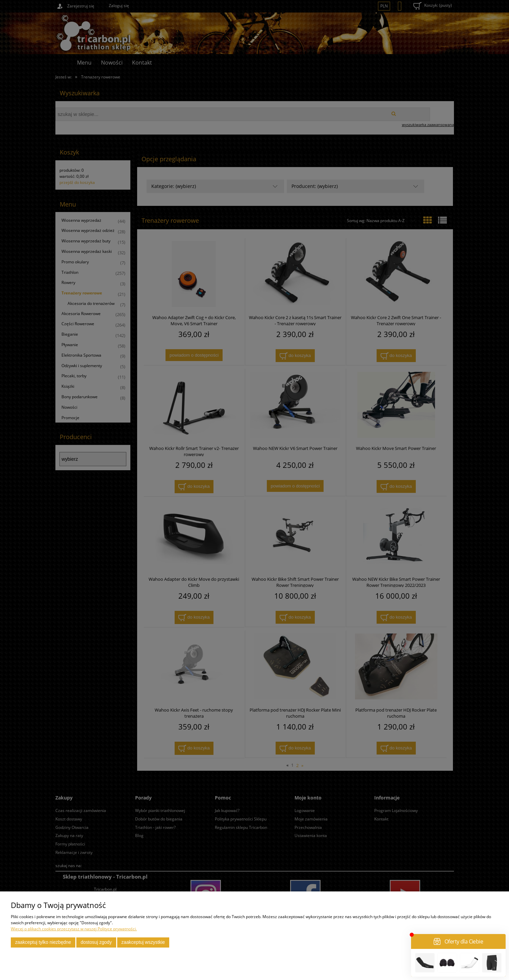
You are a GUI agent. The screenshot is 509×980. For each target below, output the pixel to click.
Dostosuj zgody (96, 942)
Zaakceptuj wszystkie (143, 942)
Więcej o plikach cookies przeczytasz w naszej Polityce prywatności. (74, 929)
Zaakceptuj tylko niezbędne (43, 942)
